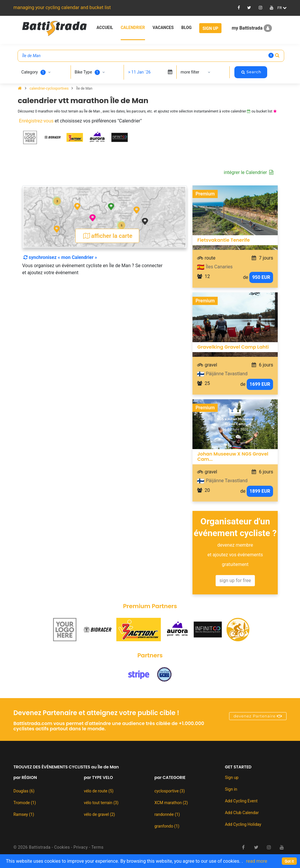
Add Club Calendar (242, 813)
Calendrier (133, 28)
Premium (205, 194)
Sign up (232, 777)
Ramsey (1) (24, 814)
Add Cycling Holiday (243, 824)
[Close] (289, 861)
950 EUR (261, 277)
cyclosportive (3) (170, 791)
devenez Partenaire (258, 716)
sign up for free (235, 580)
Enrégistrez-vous (36, 121)
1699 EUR (260, 384)
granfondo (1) (167, 826)
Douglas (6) (24, 791)
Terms (98, 847)
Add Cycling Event (241, 801)
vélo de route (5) (99, 791)
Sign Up (210, 28)
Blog (186, 28)
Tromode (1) (25, 803)
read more (257, 861)
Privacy (81, 847)
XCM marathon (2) (171, 803)
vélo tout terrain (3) (101, 803)
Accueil (105, 28)
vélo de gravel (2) (99, 814)
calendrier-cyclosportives (50, 88)
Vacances (163, 28)
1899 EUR (260, 491)
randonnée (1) (167, 814)
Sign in (231, 789)
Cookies (62, 847)
